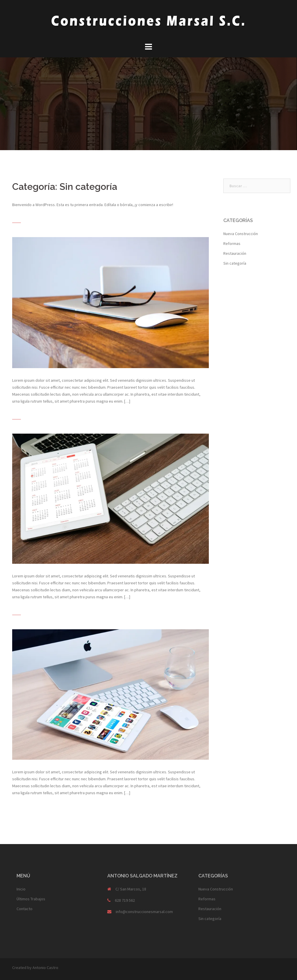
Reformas (232, 243)
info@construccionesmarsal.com (144, 912)
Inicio (21, 889)
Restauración (235, 253)
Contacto (25, 909)
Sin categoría (235, 263)
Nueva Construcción (241, 234)
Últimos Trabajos (31, 899)
